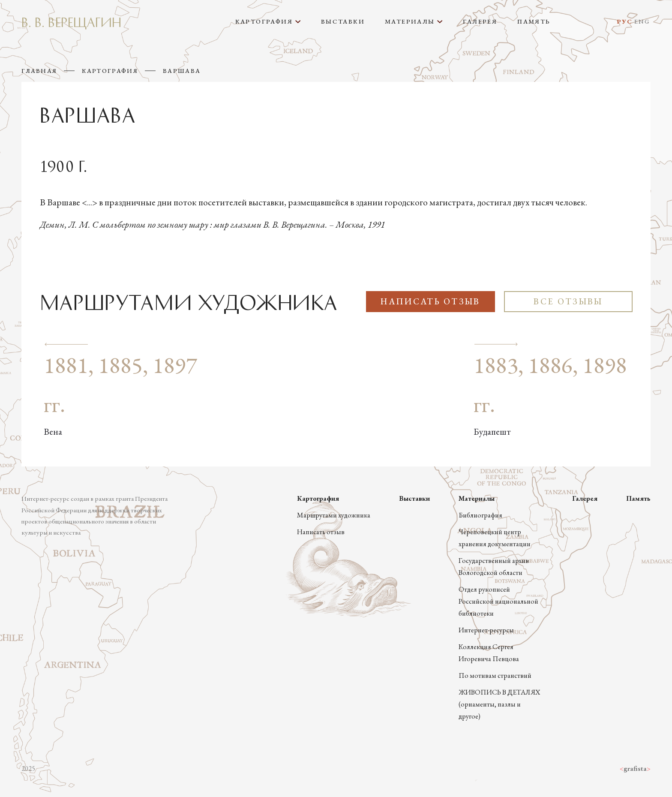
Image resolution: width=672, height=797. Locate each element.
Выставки (343, 21)
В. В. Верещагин (71, 21)
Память (534, 21)
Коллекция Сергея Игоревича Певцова (489, 653)
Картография (110, 71)
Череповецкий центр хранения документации (495, 538)
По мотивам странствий (495, 675)
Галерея (480, 21)
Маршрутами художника (334, 515)
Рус (625, 21)
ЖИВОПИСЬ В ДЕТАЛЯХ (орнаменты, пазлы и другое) (499, 704)
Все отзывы (568, 301)
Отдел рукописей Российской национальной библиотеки (498, 601)
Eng (642, 21)
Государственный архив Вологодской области (494, 567)
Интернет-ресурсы (486, 630)
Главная (39, 71)
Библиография (480, 515)
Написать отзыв (430, 301)
